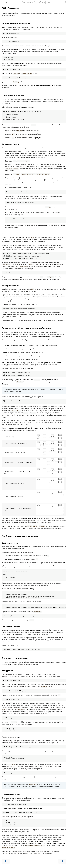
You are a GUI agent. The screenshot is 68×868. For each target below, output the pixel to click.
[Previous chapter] (6, 861)
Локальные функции (11, 794)
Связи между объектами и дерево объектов (26, 328)
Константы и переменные (16, 23)
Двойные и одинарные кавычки (20, 536)
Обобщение (11, 8)
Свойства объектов (10, 234)
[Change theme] (7, 2)
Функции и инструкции (15, 658)
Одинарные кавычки (11, 626)
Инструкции (7, 670)
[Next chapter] (62, 861)
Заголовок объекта (10, 144)
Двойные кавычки (10, 543)
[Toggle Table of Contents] (3, 2)
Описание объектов (13, 95)
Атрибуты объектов (11, 285)
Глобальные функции (11, 737)
